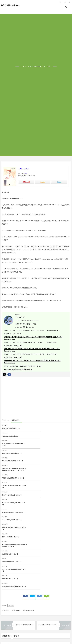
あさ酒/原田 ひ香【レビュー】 (44, 495)
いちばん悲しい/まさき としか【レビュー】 (12, 476)
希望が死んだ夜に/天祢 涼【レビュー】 (11, 447)
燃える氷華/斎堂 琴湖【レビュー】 (11, 428)
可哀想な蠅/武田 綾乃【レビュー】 (46, 428)
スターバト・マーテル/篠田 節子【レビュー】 (46, 514)
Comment (6, 572)
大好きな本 (11, 533)
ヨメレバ (25, 174)
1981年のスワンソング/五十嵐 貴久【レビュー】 (46, 457)
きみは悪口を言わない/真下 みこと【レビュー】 (11, 486)
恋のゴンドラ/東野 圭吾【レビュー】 (12, 467)
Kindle (59, 182)
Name (4, 587)
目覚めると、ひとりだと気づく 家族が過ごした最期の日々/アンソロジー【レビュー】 (46, 447)
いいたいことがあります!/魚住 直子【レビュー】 (46, 504)
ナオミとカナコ (23, 168)
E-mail (38, 587)
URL (4, 596)
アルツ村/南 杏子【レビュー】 (10, 514)
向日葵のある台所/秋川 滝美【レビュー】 (12, 457)
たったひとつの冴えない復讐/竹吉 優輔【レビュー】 (12, 437)
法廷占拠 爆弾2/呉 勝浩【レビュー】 (46, 437)
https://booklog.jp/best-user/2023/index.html (18, 370)
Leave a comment (29, 538)
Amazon (43, 182)
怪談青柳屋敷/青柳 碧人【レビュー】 (12, 504)
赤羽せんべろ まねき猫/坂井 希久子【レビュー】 (46, 467)
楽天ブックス (26, 182)
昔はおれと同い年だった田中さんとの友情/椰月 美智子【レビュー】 (12, 495)
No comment (17, 538)
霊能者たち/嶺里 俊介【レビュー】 (46, 486)
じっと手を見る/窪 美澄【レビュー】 (46, 476)
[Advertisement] (36, 399)
